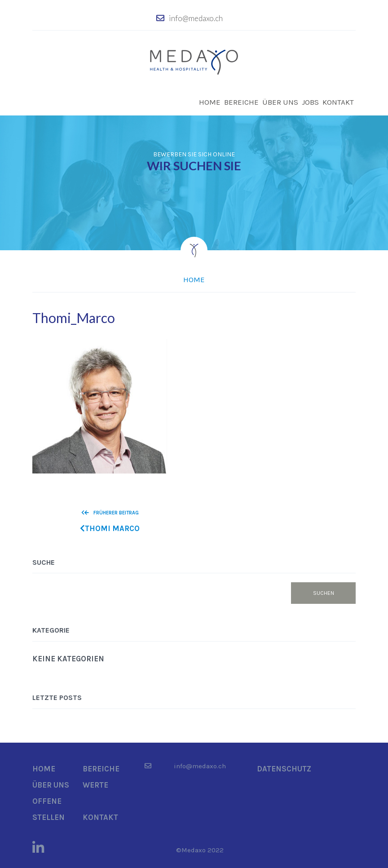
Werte (95, 785)
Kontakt (338, 102)
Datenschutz (284, 769)
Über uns (280, 102)
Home (210, 102)
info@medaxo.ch (196, 18)
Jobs (310, 102)
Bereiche (241, 102)
